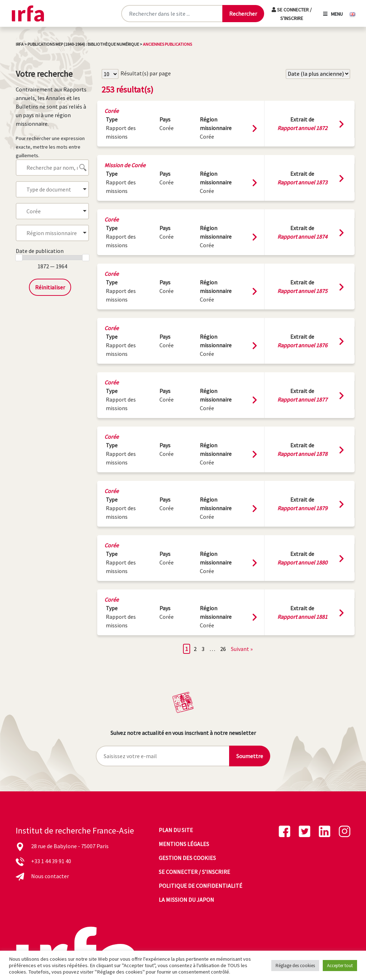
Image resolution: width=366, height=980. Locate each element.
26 (223, 649)
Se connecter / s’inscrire (194, 872)
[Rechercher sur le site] (172, 14)
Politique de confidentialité (201, 886)
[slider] (19, 258)
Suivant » (242, 649)
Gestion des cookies (187, 858)
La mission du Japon (186, 900)
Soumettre (250, 756)
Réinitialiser (50, 287)
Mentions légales (184, 844)
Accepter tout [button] (340, 966)
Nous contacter (50, 876)
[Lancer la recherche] (243, 14)
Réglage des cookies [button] (295, 966)
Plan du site (176, 830)
